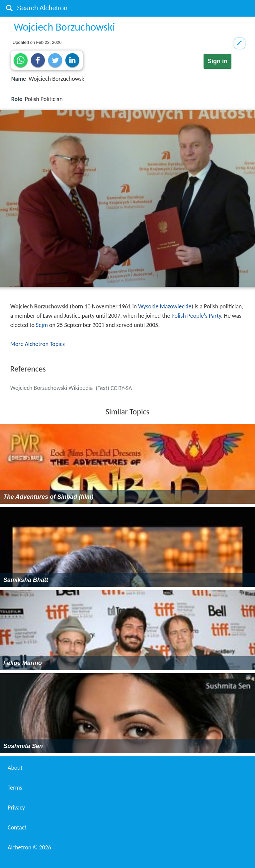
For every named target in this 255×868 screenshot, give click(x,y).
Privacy (16, 808)
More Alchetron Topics (38, 344)
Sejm (42, 325)
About (15, 768)
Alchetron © (29, 847)
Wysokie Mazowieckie (165, 306)
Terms (15, 788)
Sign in (217, 61)
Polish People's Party (196, 316)
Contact (17, 827)
